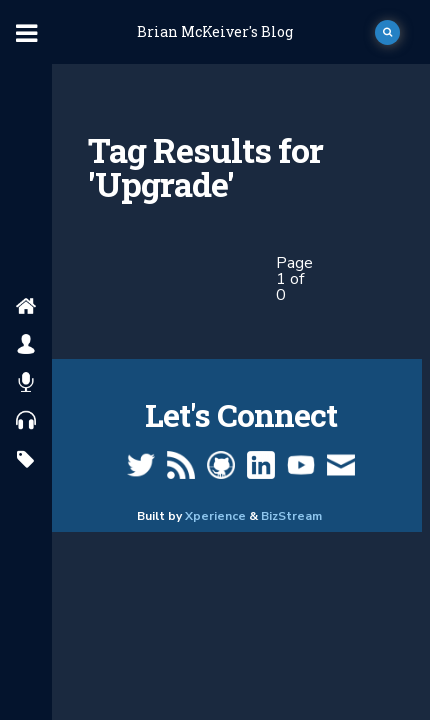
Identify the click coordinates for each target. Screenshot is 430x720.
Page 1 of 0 (294, 279)
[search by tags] (25, 460)
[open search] (387, 32)
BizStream (291, 516)
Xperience (215, 516)
